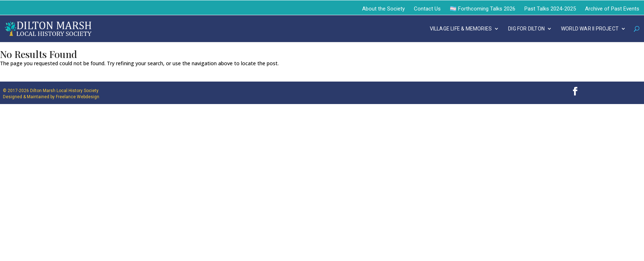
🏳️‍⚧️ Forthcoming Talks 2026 (483, 9)
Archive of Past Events (612, 9)
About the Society (383, 9)
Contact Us (427, 9)
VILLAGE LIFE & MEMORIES (461, 29)
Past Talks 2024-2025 (550, 9)
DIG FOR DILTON (526, 29)
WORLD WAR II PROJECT (590, 29)
